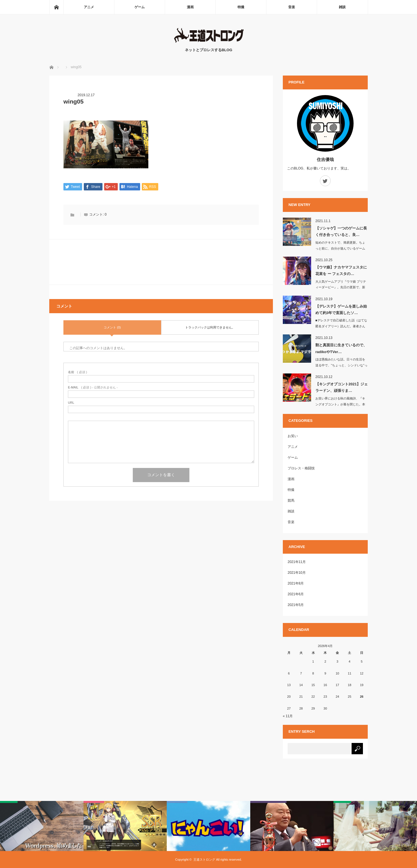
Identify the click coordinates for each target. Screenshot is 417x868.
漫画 (190, 7)
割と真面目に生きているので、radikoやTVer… (341, 348)
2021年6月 (296, 594)
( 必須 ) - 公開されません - (93, 388)
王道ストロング (204, 860)
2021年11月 (297, 562)
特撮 (241, 7)
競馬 (291, 500)
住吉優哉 (325, 159)
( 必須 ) (77, 372)
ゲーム (140, 7)
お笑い (293, 436)
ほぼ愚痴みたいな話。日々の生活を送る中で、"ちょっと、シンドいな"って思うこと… (341, 365)
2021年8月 (296, 583)
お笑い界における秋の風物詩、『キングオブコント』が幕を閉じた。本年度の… (340, 404)
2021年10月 (297, 573)
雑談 (342, 7)
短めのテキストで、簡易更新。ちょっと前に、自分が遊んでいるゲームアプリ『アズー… (340, 248)
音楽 (292, 7)
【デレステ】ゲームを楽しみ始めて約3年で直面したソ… (341, 310)
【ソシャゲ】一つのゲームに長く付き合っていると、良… (341, 231)
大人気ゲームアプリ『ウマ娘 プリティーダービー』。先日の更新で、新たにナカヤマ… (341, 287)
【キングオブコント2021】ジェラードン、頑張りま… (342, 387)
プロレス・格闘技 (301, 468)
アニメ (89, 7)
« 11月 (288, 716)
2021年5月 (296, 605)
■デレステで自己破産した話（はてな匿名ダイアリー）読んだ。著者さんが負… (341, 326)
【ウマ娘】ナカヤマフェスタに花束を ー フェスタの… (341, 270)
